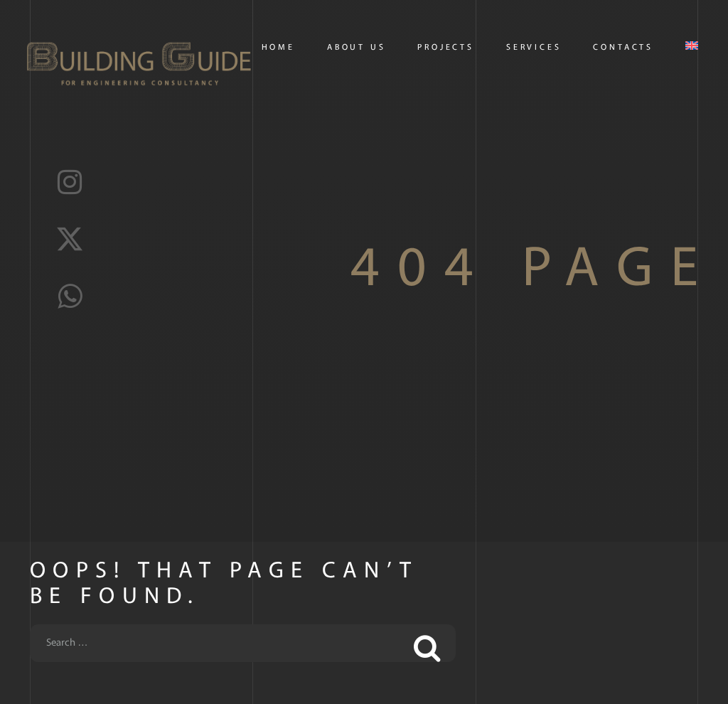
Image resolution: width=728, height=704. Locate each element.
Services (534, 48)
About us (357, 48)
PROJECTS (446, 48)
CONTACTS (623, 48)
